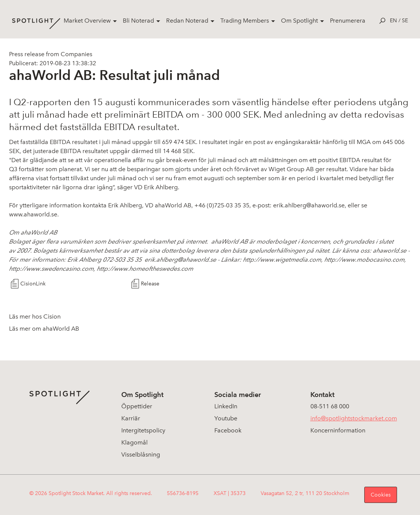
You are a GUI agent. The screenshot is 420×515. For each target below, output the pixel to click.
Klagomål (134, 442)
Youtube (226, 418)
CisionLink (33, 284)
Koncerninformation (338, 430)
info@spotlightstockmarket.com (354, 418)
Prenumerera (348, 21)
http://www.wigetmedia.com (282, 260)
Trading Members (245, 21)
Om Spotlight (299, 21)
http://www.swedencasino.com (51, 269)
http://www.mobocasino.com (364, 260)
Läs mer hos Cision (35, 317)
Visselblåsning (141, 454)
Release (150, 284)
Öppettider (137, 406)
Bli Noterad (138, 21)
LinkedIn (226, 406)
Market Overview (87, 21)
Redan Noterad (187, 21)
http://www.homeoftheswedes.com (145, 269)
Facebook (228, 430)
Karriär (131, 418)
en (393, 21)
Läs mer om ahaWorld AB (44, 329)
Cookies (381, 495)
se (405, 21)
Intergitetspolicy (143, 430)
